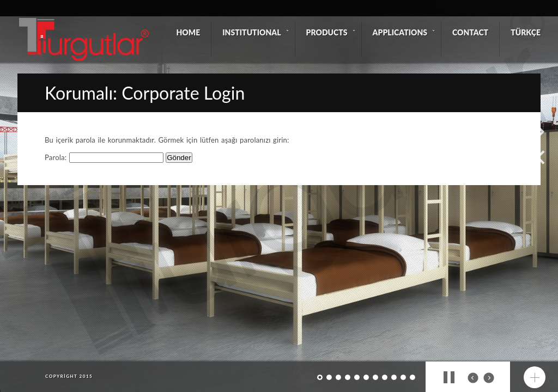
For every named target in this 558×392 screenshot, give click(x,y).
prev (473, 378)
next (489, 378)
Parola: (104, 157)
